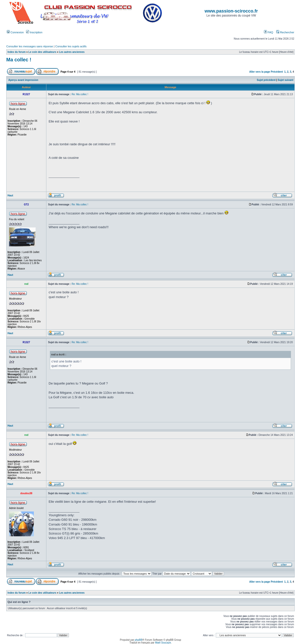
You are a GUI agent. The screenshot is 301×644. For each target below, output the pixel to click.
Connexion (15, 32)
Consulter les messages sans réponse (30, 46)
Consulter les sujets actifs (71, 46)
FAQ (269, 32)
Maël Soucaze (163, 643)
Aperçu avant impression (23, 80)
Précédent (277, 72)
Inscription (34, 32)
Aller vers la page (260, 72)
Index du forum (17, 52)
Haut (10, 196)
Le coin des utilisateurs (42, 52)
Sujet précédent (266, 80)
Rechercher (285, 32)
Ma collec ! (19, 60)
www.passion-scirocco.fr (231, 11)
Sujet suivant (285, 80)
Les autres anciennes (72, 52)
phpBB (139, 640)
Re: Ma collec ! (80, 94)
